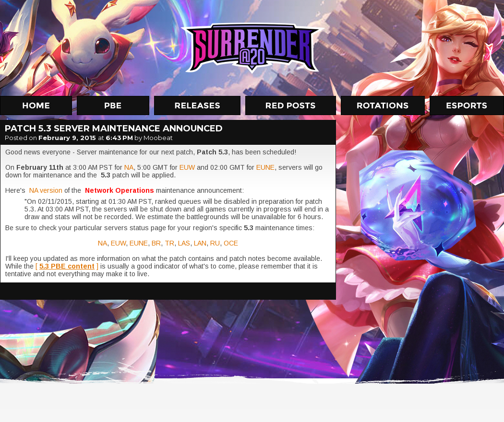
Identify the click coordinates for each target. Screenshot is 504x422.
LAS (184, 243)
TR (169, 243)
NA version (47, 190)
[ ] (67, 266)
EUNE (265, 167)
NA (129, 167)
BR (156, 243)
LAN (200, 243)
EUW (187, 167)
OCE (231, 243)
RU (215, 243)
